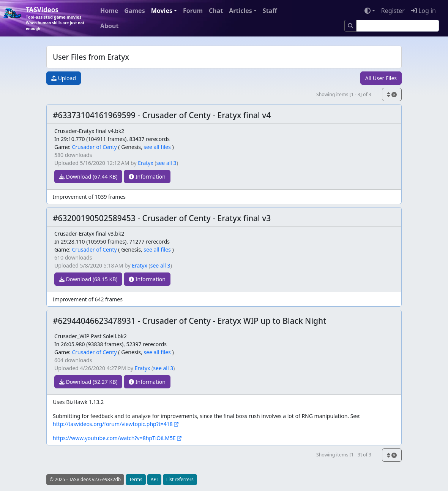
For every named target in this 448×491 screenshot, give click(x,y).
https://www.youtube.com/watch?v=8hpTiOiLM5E (114, 438)
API (154, 479)
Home (109, 11)
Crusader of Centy (94, 147)
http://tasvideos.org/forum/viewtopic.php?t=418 (113, 424)
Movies (162, 11)
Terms (136, 479)
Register (393, 11)
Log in (423, 11)
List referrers (180, 479)
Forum (193, 11)
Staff (270, 11)
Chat (216, 11)
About (110, 26)
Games (134, 11)
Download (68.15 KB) (88, 279)
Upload (64, 78)
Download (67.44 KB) (88, 177)
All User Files (381, 78)
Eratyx (146, 163)
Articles (241, 11)
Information (147, 177)
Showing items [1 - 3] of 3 (344, 94)
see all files (157, 147)
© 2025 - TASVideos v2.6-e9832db (85, 479)
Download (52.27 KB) (88, 382)
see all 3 (166, 163)
